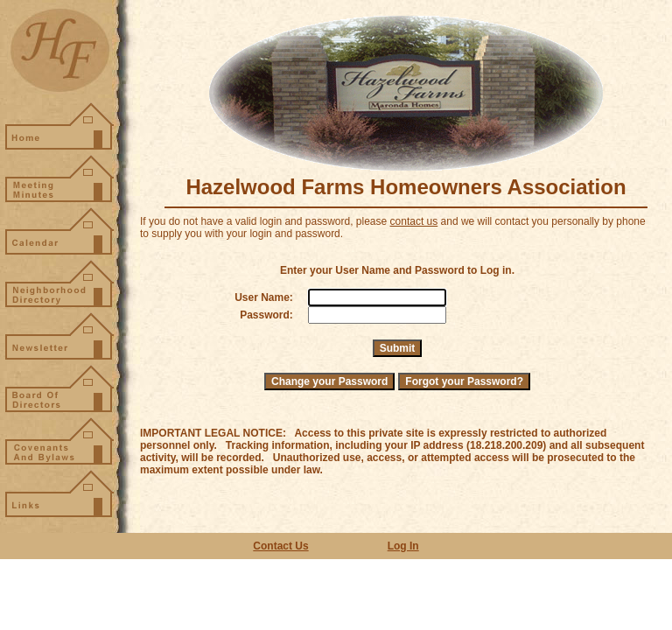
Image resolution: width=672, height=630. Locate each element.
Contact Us (280, 546)
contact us (414, 221)
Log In (403, 546)
